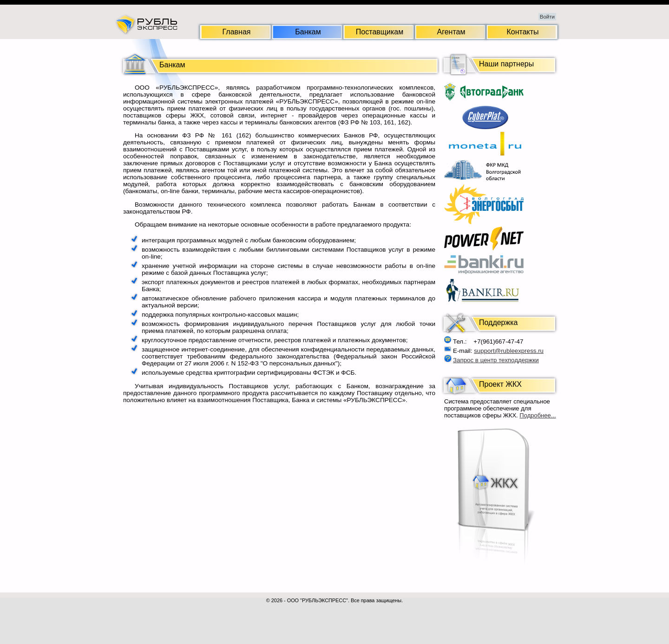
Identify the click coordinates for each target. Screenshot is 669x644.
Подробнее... (538, 415)
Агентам (451, 32)
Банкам (308, 32)
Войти (547, 17)
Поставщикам (380, 32)
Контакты (522, 32)
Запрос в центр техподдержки (496, 360)
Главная (237, 32)
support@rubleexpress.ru (509, 351)
